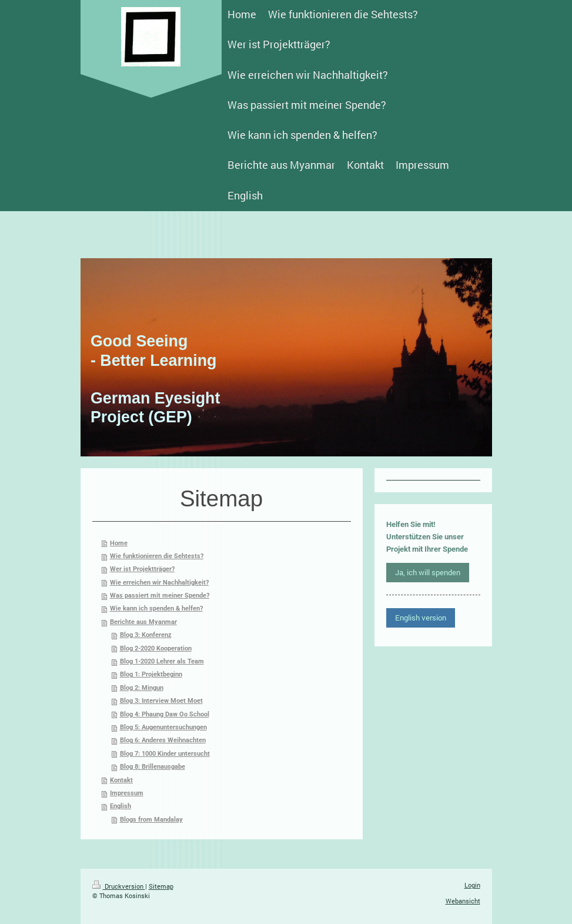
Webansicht (463, 901)
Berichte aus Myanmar (143, 622)
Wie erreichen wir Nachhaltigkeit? (159, 583)
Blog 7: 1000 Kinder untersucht (165, 754)
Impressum (127, 793)
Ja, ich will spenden (428, 572)
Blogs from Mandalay (151, 820)
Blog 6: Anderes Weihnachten (163, 740)
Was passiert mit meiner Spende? (160, 596)
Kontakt (121, 780)
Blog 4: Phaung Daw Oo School (165, 714)
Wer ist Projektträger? (142, 569)
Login (472, 885)
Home (119, 543)
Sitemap (161, 886)
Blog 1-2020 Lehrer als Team (162, 661)
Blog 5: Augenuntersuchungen (163, 727)
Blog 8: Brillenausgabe (153, 767)
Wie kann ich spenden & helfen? (156, 608)
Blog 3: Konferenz (146, 635)
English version (421, 618)
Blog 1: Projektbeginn (151, 674)
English (121, 806)
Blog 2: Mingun (142, 688)
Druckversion (119, 886)
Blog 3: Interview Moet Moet (161, 701)
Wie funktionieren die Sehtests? (157, 556)
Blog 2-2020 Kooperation (156, 648)
